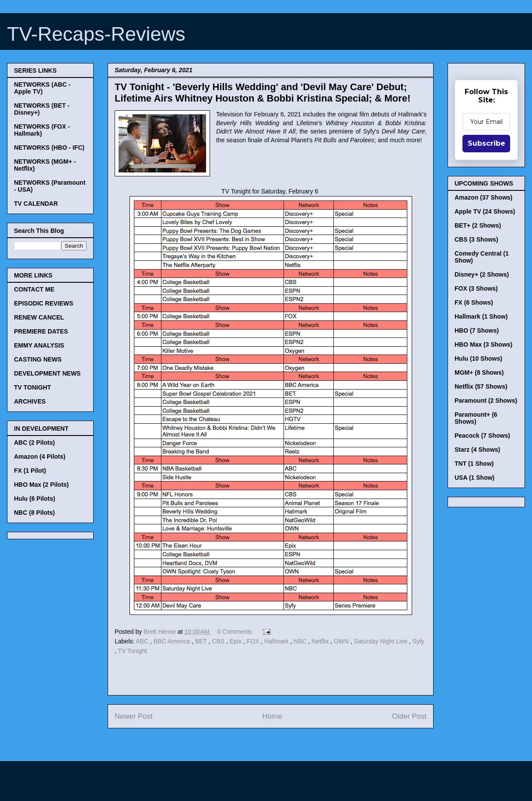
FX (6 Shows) (474, 302)
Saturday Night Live (381, 641)
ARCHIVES (30, 401)
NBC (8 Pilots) (34, 513)
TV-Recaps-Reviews (96, 34)
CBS (219, 641)
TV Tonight (133, 651)
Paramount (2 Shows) (486, 400)
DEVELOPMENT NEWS (47, 373)
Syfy (418, 641)
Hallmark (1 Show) (481, 316)
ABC (143, 641)
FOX (254, 641)
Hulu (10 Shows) (478, 358)
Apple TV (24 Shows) (485, 211)
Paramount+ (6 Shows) (476, 418)
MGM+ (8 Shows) (479, 372)
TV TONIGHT (33, 387)
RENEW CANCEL (39, 317)
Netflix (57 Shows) (481, 386)
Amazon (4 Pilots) (40, 457)
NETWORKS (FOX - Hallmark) (42, 130)
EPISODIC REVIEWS (44, 303)
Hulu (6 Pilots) (35, 499)
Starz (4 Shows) (477, 450)
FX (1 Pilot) (30, 471)
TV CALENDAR (36, 204)
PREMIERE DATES (41, 331)
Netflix (321, 641)
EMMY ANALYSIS (39, 345)
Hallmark (277, 641)
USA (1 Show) (474, 478)
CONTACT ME (34, 289)
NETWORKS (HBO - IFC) (49, 148)
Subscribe (486, 143)
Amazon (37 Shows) (483, 197)
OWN (342, 641)
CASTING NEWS (38, 359)
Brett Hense (161, 632)
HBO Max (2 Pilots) (41, 485)
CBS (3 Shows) (476, 239)
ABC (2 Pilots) (34, 443)
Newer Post (134, 716)
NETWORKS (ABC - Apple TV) (42, 88)
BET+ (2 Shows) (478, 225)
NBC (301, 641)
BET (202, 641)
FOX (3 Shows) (476, 288)
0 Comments (235, 632)
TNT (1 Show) (474, 464)
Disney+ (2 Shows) (482, 274)
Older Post (409, 716)
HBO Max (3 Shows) (483, 344)
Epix (236, 641)
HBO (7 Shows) (477, 330)
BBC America (173, 641)
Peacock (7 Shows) (482, 436)
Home (272, 716)
